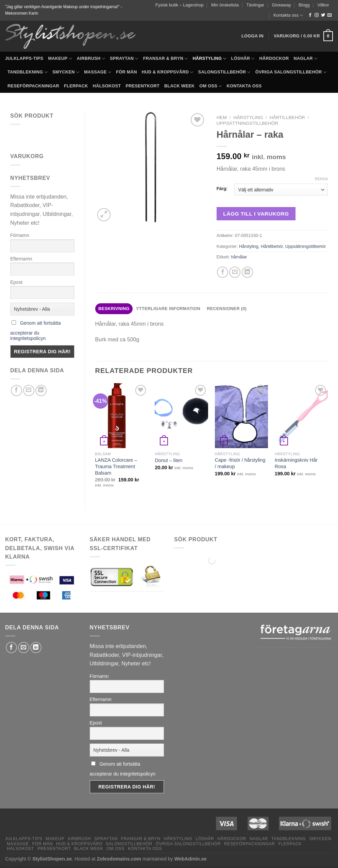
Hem (222, 117)
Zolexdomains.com (119, 859)
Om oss (210, 86)
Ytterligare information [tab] (168, 309)
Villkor (323, 5)
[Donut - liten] (181, 415)
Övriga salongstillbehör (291, 72)
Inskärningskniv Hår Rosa (296, 463)
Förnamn (20, 235)
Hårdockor (274, 58)
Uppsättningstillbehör (247, 123)
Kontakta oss (288, 15)
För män (126, 72)
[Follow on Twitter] (323, 15)
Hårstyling (209, 59)
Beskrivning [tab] (114, 309)
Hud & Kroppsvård (168, 72)
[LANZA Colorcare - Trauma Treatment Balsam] (122, 415)
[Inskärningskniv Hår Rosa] (301, 415)
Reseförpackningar (33, 86)
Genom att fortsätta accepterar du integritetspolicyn (36, 331)
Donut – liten (168, 460)
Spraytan (124, 59)
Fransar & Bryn (166, 59)
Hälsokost (107, 86)
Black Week (179, 86)
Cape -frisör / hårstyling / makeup (240, 463)
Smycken (66, 72)
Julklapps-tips (24, 58)
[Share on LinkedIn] (41, 390)
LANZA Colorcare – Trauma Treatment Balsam (116, 466)
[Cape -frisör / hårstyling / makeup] (242, 415)
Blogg (304, 5)
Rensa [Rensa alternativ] (321, 179)
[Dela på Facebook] (16, 390)
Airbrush (91, 59)
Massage (98, 72)
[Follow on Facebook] (310, 15)
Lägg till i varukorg (256, 214)
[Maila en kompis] (29, 390)
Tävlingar (256, 5)
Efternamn (21, 259)
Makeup (60, 59)
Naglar (306, 59)
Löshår (243, 59)
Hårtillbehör (287, 117)
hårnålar (239, 257)
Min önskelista (225, 5)
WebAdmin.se (191, 859)
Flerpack (76, 86)
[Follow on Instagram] (317, 15)
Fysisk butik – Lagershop (180, 5)
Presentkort (142, 86)
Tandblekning (28, 72)
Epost (16, 282)
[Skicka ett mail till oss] (329, 15)
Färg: (222, 189)
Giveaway (282, 5)
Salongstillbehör (224, 72)
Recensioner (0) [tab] (227, 309)
